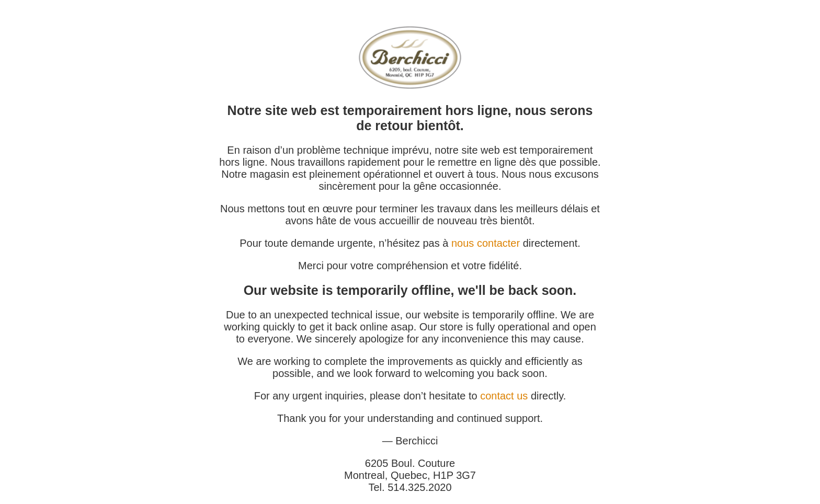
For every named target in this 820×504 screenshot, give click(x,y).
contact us (504, 396)
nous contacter (486, 243)
